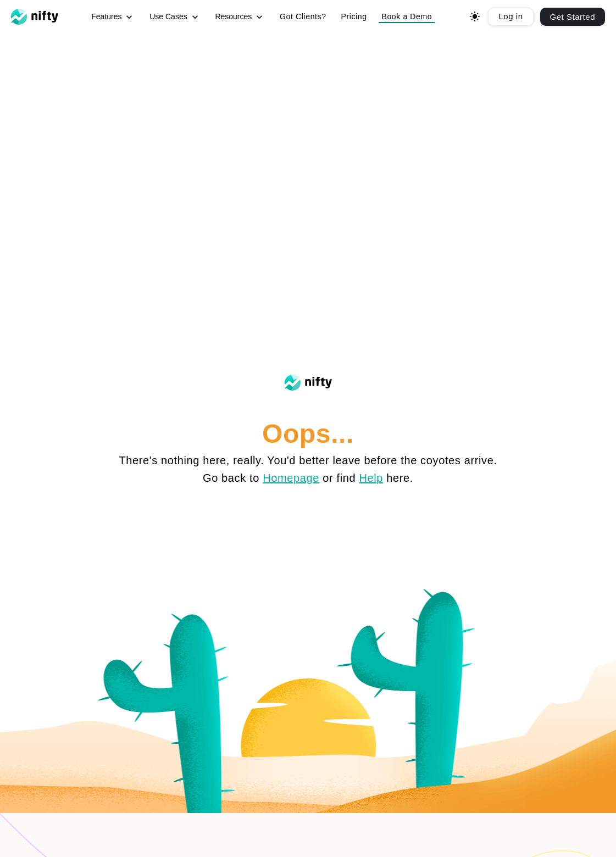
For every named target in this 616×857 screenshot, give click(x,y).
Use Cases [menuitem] (175, 17)
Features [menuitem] (113, 17)
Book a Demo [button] (407, 16)
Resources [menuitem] (240, 17)
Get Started (573, 17)
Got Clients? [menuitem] (303, 16)
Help (371, 478)
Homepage (291, 478)
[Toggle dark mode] (475, 16)
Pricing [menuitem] (354, 16)
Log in (510, 16)
